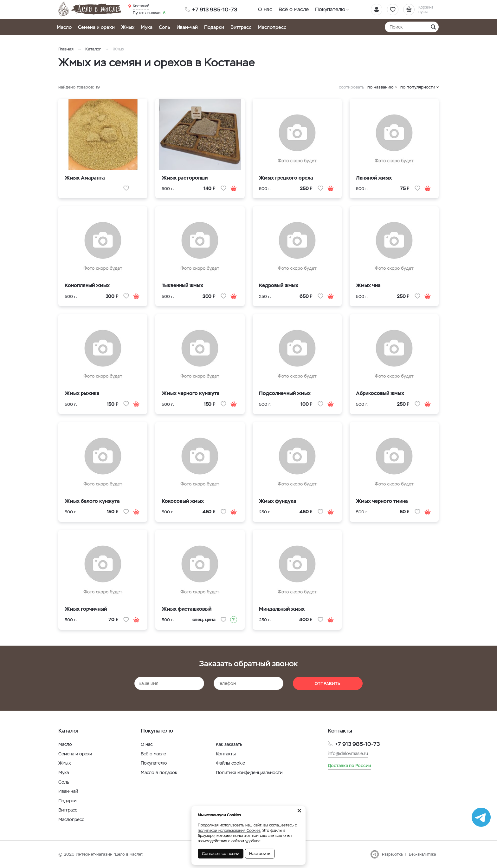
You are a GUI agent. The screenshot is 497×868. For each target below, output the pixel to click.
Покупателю (330, 9)
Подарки (214, 27)
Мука (147, 27)
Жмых (128, 27)
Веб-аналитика (422, 854)
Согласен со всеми (221, 854)
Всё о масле (294, 9)
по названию (381, 87)
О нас (265, 9)
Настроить (260, 854)
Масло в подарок (159, 773)
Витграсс (241, 27)
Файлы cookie (230, 763)
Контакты (226, 754)
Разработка (392, 854)
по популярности (418, 87)
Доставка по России (349, 766)
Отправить (328, 684)
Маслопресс (272, 27)
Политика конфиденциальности (249, 773)
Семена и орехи (96, 27)
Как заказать (229, 744)
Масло (64, 27)
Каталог (93, 49)
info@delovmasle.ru (348, 753)
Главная (66, 49)
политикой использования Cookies (229, 831)
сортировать (352, 87)
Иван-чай (187, 27)
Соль (165, 27)
